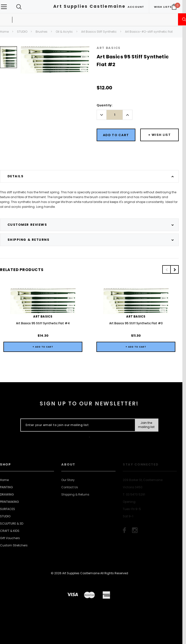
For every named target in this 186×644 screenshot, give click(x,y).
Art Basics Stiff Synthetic (99, 32)
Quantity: (105, 105)
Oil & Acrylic (64, 32)
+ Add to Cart (43, 347)
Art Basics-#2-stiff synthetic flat (149, 32)
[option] (8, 59)
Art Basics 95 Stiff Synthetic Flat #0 (136, 323)
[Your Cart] (174, 7)
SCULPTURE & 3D (12, 524)
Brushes (42, 32)
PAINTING (6, 487)
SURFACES (8, 509)
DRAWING (7, 494)
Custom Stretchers (14, 545)
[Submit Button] (146, 425)
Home (4, 32)
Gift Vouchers (10, 538)
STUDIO (22, 32)
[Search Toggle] (19, 7)
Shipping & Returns (75, 494)
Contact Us (70, 487)
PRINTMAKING (9, 502)
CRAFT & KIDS (10, 531)
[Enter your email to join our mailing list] (77, 425)
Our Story (68, 480)
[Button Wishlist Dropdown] (160, 135)
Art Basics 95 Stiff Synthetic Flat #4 (43, 323)
